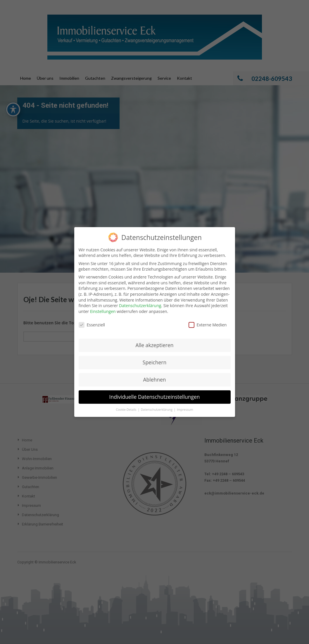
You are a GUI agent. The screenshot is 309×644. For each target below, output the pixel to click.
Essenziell (92, 320)
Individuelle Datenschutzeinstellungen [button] (155, 392)
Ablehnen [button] (154, 375)
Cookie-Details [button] (126, 405)
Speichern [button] (154, 358)
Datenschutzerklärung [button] (157, 405)
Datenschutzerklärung (140, 301)
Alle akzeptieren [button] (154, 340)
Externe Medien (208, 320)
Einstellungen (103, 307)
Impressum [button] (185, 405)
